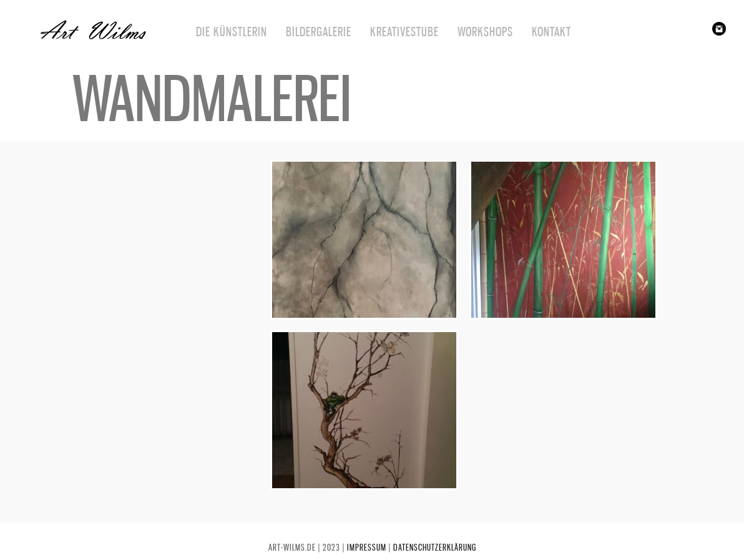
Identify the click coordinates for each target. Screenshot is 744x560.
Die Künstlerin (232, 32)
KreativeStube (404, 32)
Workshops (485, 32)
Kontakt (551, 32)
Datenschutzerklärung (435, 547)
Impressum (367, 547)
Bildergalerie (319, 32)
